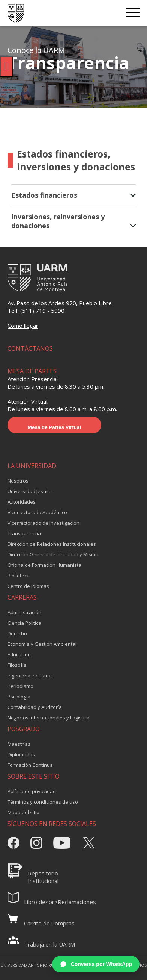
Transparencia (24, 533)
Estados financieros (73, 195)
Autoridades (22, 502)
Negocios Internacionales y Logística (49, 718)
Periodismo (20, 686)
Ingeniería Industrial (30, 676)
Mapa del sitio (23, 812)
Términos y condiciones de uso (43, 802)
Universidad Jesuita (30, 491)
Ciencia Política (24, 623)
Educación (19, 654)
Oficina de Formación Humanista (44, 565)
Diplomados (21, 754)
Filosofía (17, 665)
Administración (24, 612)
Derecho (17, 633)
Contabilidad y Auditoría (35, 707)
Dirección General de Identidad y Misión (53, 554)
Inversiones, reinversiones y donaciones (73, 221)
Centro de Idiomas (28, 586)
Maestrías (19, 744)
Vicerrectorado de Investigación (43, 523)
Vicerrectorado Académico (37, 512)
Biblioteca (19, 576)
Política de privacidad (32, 791)
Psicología (19, 697)
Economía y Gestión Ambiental (42, 644)
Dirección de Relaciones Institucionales (52, 544)
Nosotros (18, 481)
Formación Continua (30, 765)
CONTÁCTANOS (30, 348)
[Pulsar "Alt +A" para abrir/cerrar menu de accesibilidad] (7, 67)
